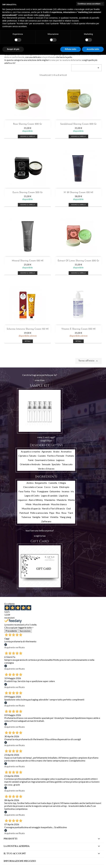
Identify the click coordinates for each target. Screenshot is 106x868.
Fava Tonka (24, 491)
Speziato (56, 464)
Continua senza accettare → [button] (90, 4)
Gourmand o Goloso (45, 460)
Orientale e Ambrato (30, 464)
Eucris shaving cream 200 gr (28, 193)
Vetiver (45, 517)
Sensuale (46, 464)
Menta (71, 500)
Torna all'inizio (88, 361)
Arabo (56, 451)
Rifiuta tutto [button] (71, 49)
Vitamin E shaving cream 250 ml (78, 329)
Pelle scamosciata (39, 513)
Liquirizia (63, 496)
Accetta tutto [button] (93, 49)
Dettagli (28, 341)
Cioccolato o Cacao (33, 487)
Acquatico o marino (31, 451)
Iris (72, 491)
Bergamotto (41, 483)
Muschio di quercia (31, 508)
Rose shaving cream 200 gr (28, 124)
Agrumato (47, 451)
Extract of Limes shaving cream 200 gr (78, 261)
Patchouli (24, 513)
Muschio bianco (59, 504)
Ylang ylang (65, 517)
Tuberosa (26, 517)
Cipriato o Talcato (27, 456)
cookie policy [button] (44, 15)
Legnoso (60, 460)
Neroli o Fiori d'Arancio (53, 508)
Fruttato (70, 456)
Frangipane (43, 491)
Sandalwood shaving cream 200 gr (78, 124)
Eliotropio (64, 487)
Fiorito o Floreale (56, 456)
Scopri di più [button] (13, 49)
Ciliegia (62, 483)
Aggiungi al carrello (28, 137)
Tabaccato (67, 464)
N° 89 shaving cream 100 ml (78, 193)
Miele (29, 504)
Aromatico (66, 451)
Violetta (54, 517)
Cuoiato (42, 456)
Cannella (53, 483)
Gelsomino (55, 491)
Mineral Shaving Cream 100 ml (28, 261)
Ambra (30, 483)
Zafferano (46, 521)
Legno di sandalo (49, 496)
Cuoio (55, 487)
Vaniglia (36, 517)
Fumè (31, 460)
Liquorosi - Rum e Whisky (30, 500)
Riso (58, 513)
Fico (33, 491)
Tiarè (70, 513)
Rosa (64, 513)
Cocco (47, 487)
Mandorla (62, 500)
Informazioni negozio (20, 861)
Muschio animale (41, 504)
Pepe (52, 513)
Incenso (66, 491)
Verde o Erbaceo (46, 469)
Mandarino (50, 500)
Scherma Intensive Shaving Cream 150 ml (28, 329)
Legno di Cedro (32, 496)
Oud (68, 508)
